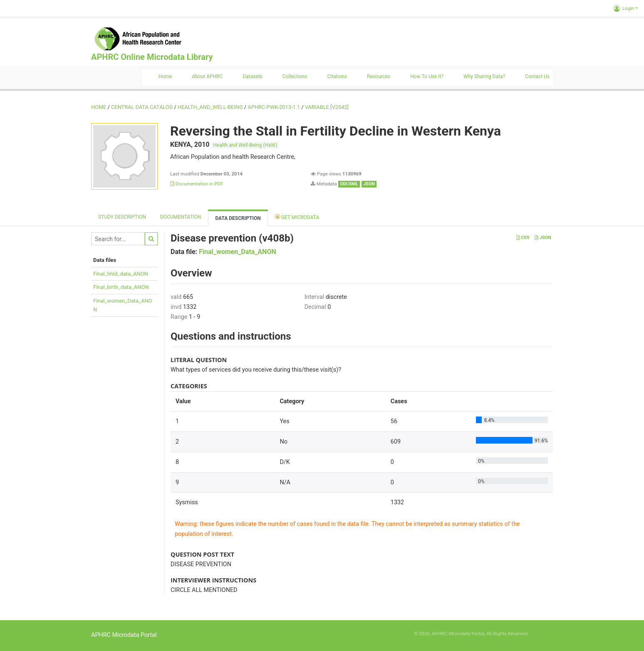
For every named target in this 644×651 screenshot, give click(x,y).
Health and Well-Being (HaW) (245, 145)
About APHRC (207, 76)
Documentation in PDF (197, 184)
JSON (543, 238)
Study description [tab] (122, 217)
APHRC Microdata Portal (124, 635)
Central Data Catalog (142, 107)
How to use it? (427, 76)
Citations (337, 76)
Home (165, 76)
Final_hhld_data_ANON (121, 274)
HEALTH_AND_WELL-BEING (210, 107)
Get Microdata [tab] (297, 217)
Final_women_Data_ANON (238, 252)
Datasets (253, 76)
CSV (523, 238)
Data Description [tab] (238, 218)
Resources (379, 76)
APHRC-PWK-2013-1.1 (274, 107)
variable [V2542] (327, 107)
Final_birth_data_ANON (121, 287)
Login (624, 8)
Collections (295, 76)
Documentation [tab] (181, 217)
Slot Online (541, 634)
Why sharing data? (484, 76)
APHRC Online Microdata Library (152, 57)
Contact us (537, 76)
